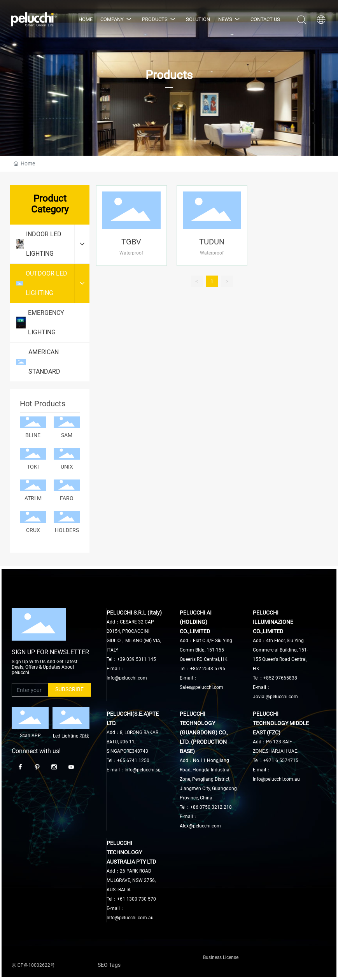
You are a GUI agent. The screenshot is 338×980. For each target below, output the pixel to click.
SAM (67, 435)
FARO (67, 498)
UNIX (67, 467)
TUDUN (212, 242)
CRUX (33, 530)
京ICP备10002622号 (33, 965)
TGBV (131, 242)
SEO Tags (109, 965)
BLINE (33, 435)
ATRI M (33, 498)
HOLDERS (67, 530)
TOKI (33, 467)
